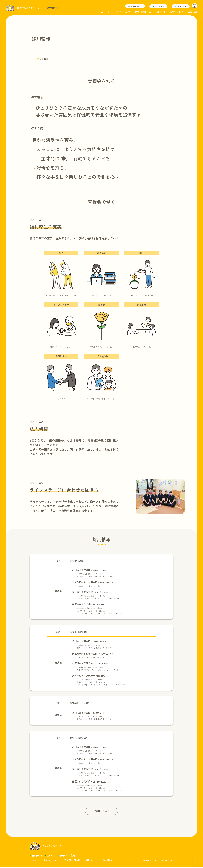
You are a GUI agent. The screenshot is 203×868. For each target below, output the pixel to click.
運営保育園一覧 (143, 12)
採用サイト (182, 6)
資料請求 (193, 12)
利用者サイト (136, 6)
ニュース (105, 12)
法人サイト (160, 6)
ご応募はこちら (101, 811)
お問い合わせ (176, 12)
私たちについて (122, 12)
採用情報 (160, 12)
